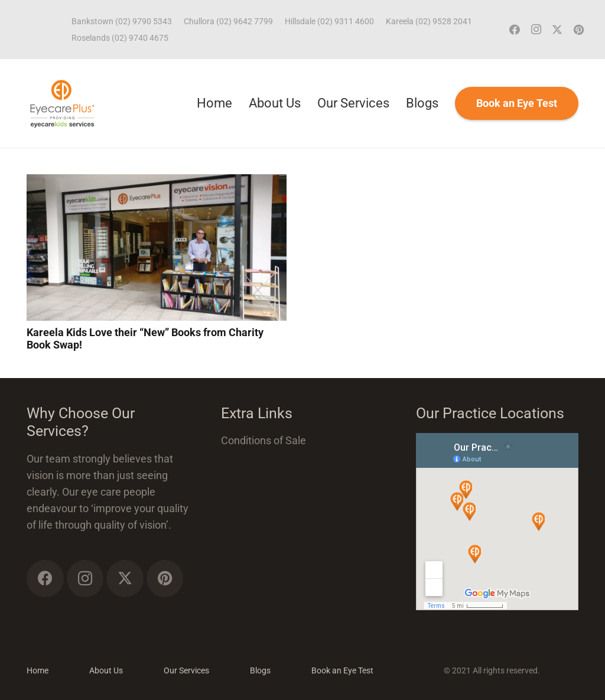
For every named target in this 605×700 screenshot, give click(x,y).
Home (38, 670)
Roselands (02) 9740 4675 (120, 38)
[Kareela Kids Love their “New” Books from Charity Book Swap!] (157, 182)
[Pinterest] (578, 30)
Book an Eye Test (342, 670)
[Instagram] (536, 30)
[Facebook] (515, 30)
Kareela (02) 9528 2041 (429, 21)
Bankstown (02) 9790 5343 (122, 21)
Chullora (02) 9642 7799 (228, 21)
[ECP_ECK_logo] (62, 103)
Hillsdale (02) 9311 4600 (329, 21)
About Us (106, 670)
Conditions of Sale (264, 440)
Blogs (260, 670)
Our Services (186, 670)
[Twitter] (557, 30)
